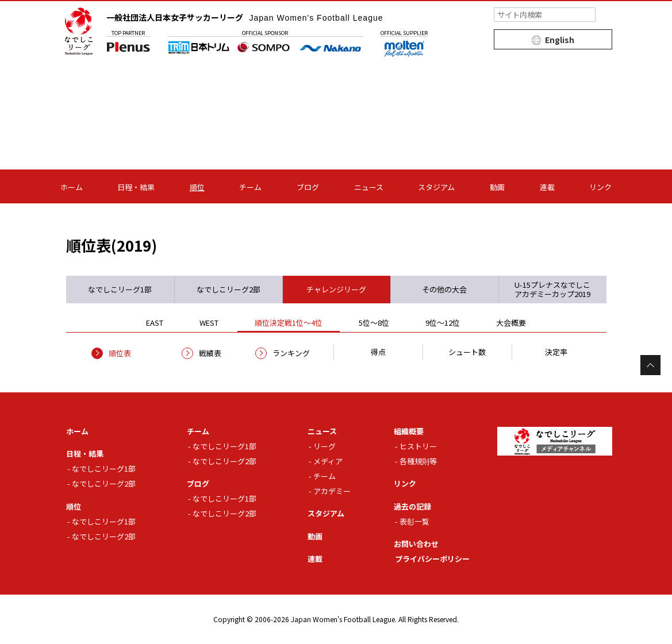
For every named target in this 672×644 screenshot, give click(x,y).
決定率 (556, 352)
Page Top (650, 365)
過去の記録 (412, 506)
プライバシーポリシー (432, 559)
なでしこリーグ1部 (104, 468)
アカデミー (332, 491)
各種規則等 (418, 461)
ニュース (369, 187)
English (560, 40)
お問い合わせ (416, 544)
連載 (547, 187)
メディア (328, 461)
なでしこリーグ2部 (104, 483)
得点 (378, 352)
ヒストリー (418, 446)
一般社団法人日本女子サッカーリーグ (245, 17)
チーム (250, 187)
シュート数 (467, 352)
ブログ (308, 187)
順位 (197, 187)
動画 (497, 187)
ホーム (72, 187)
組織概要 (409, 431)
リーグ (325, 446)
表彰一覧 (414, 521)
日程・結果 (136, 187)
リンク (600, 187)
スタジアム (436, 187)
